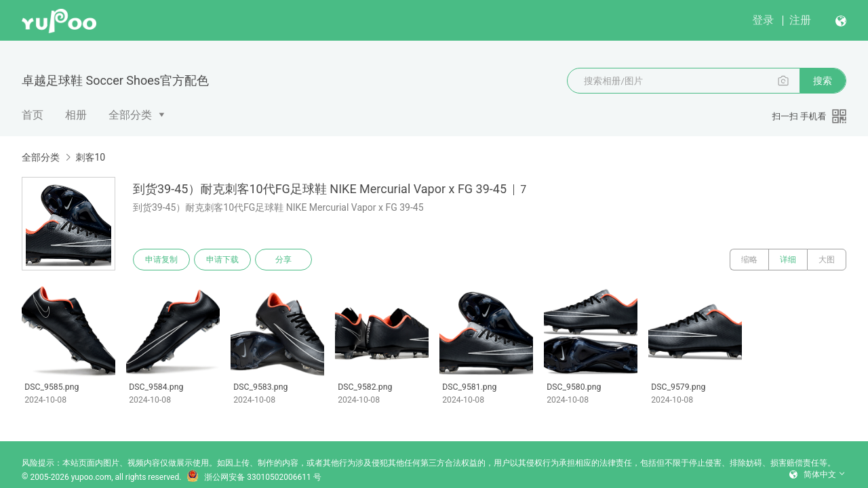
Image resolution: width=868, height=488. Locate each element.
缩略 (749, 260)
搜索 (823, 81)
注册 (800, 20)
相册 (76, 115)
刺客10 (90, 157)
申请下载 (222, 260)
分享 (283, 260)
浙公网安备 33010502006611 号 (254, 477)
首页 (33, 115)
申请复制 (161, 260)
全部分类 (130, 115)
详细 (788, 260)
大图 (827, 260)
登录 (763, 20)
